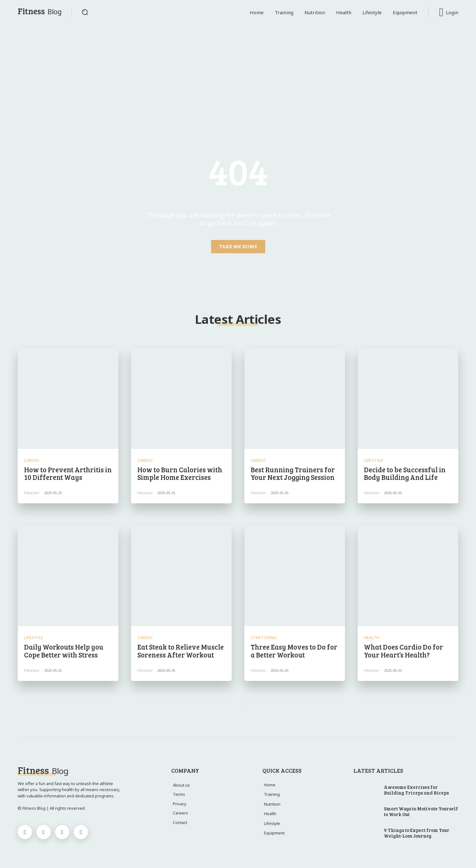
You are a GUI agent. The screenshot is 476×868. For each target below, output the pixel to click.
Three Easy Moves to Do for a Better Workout (294, 651)
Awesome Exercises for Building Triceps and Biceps (416, 790)
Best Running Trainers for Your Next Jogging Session (293, 473)
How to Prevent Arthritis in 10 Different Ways (68, 473)
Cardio (32, 460)
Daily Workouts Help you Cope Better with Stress (64, 651)
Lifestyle (374, 460)
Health (372, 638)
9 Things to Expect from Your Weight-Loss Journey (417, 833)
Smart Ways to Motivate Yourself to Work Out (421, 811)
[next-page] (244, 704)
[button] (85, 12)
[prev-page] (232, 704)
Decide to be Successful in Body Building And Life (405, 473)
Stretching (264, 638)
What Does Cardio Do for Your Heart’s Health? (404, 651)
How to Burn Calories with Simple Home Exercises (180, 473)
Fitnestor (32, 493)
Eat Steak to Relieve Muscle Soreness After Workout (181, 651)
